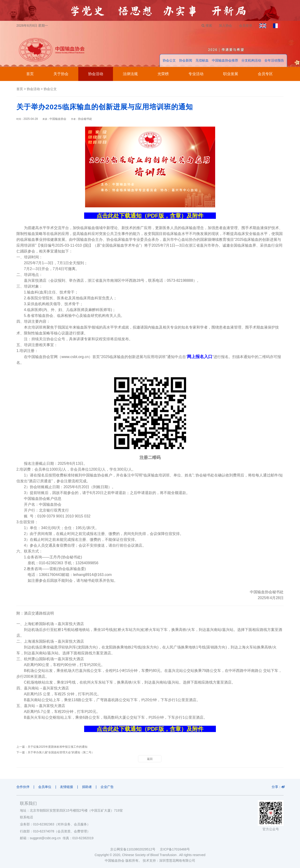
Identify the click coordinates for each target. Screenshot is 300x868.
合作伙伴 (23, 787)
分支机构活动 (251, 61)
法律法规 (130, 74)
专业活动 (196, 74)
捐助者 (87, 787)
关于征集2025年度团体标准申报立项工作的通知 (58, 747)
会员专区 (265, 74)
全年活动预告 (274, 61)
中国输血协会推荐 (225, 61)
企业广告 (108, 787)
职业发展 (231, 74)
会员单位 (45, 787)
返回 (150, 759)
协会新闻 (186, 61)
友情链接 (67, 787)
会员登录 (245, 26)
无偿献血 (202, 61)
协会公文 (169, 61)
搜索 (206, 26)
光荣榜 (163, 74)
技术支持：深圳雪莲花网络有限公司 (169, 861)
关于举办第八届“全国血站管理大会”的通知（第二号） (61, 753)
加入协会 (225, 26)
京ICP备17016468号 (175, 849)
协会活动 (96, 74)
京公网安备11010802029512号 (135, 849)
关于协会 (61, 74)
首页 (30, 74)
